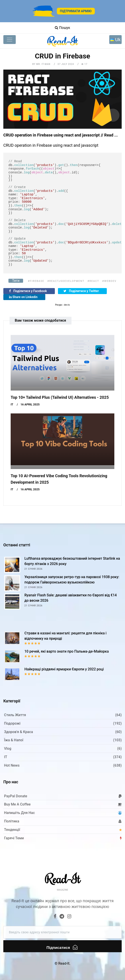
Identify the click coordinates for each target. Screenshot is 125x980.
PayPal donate (16, 796)
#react (93, 281)
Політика (12, 821)
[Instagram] (69, 917)
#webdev (109, 281)
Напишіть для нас (19, 813)
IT (12, 404)
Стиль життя (15, 715)
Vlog (8, 749)
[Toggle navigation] (10, 40)
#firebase (36, 281)
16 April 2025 (30, 404)
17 (84, 64)
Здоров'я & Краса (18, 732)
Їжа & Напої (14, 740)
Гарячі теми (14, 838)
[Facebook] (55, 917)
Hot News (12, 765)
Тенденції (12, 830)
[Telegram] (62, 917)
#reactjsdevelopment (66, 281)
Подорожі (12, 723)
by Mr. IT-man (41, 64)
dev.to (67, 305)
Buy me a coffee (17, 804)
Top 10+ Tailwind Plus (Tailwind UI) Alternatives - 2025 (60, 397)
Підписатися (62, 947)
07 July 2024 (66, 64)
